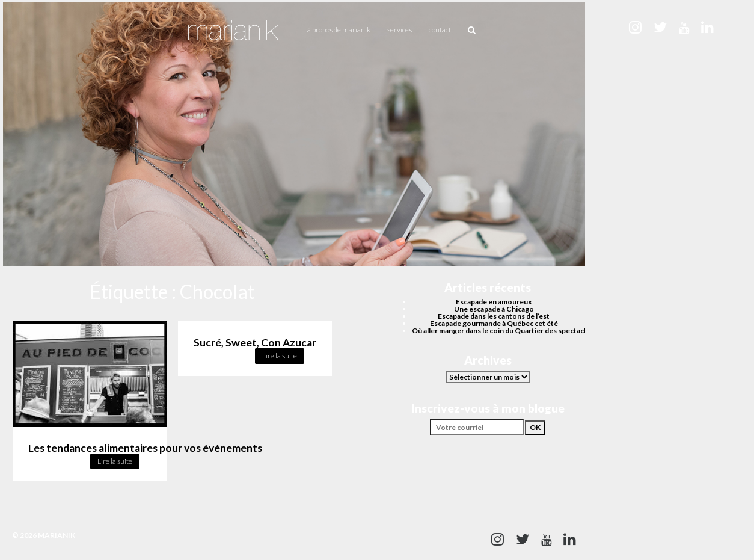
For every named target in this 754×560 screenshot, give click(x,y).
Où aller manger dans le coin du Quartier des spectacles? (504, 331)
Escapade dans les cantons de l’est (494, 316)
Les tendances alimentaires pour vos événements (145, 448)
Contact (440, 30)
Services (400, 30)
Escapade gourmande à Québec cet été (494, 323)
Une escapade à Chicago (494, 309)
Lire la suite (115, 461)
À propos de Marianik (339, 30)
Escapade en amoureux (494, 302)
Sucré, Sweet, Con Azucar (255, 343)
